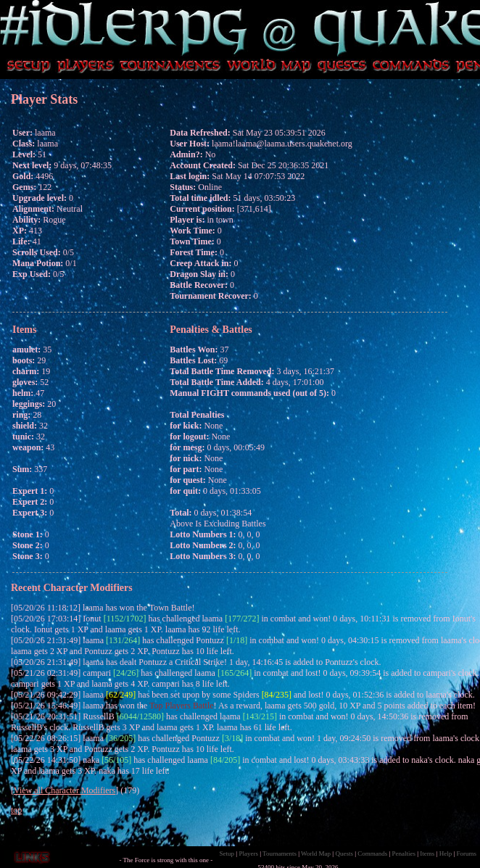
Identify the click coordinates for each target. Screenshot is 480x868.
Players (248, 853)
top (16, 810)
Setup (227, 853)
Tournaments (280, 853)
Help (446, 853)
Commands (372, 853)
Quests (344, 853)
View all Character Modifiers (65, 790)
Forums (466, 853)
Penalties (404, 853)
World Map (316, 853)
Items (427, 853)
